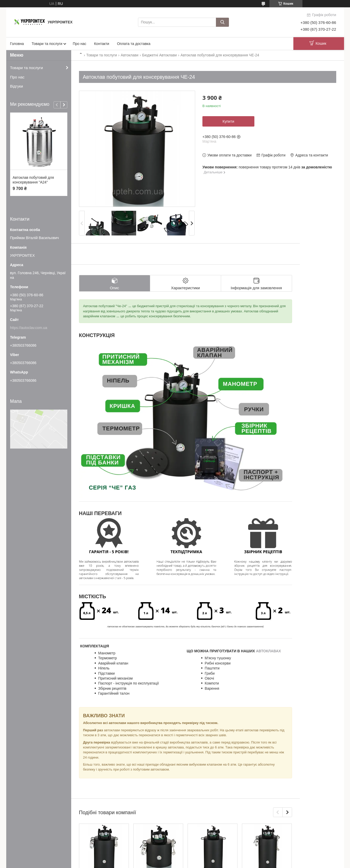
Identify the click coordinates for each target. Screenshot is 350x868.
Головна (17, 44)
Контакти (102, 44)
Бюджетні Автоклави (159, 55)
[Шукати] (222, 22)
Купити (229, 121)
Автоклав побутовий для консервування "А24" (33, 180)
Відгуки (17, 86)
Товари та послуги (47, 44)
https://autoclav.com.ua (29, 328)
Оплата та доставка (134, 44)
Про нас (80, 44)
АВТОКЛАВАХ (268, 651)
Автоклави (130, 55)
